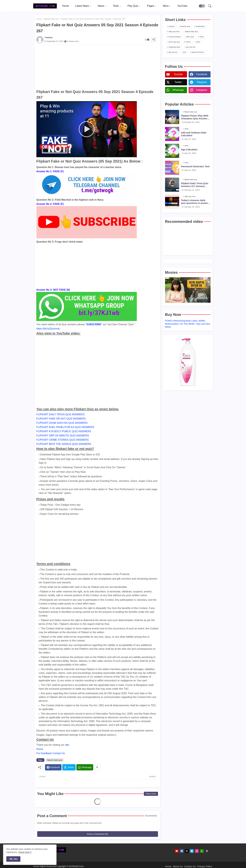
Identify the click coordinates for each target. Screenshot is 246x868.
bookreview (200, 26)
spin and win (191, 47)
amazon (172, 26)
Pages (151, 6)
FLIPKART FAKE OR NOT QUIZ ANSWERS (61, 419)
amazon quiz (185, 26)
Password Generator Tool (195, 166)
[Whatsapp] (85, 767)
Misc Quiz (190, 37)
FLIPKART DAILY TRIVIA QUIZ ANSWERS (60, 414)
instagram (202, 90)
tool (184, 52)
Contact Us (190, 866)
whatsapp (178, 90)
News (101, 6)
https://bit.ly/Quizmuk (48, 329)
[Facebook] (53, 767)
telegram (202, 82)
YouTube (182, 6)
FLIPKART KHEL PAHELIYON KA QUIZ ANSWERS (65, 427)
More (166, 6)
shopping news (174, 47)
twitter (178, 82)
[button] (202, 6)
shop (198, 42)
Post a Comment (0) (97, 834)
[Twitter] (69, 767)
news (202, 37)
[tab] (66, 6)
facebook (202, 74)
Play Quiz (133, 6)
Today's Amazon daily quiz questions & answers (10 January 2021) (195, 202)
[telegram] (192, 851)
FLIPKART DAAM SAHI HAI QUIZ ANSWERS (62, 423)
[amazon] (207, 851)
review (188, 42)
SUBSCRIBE (94, 324)
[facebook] (182, 851)
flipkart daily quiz (51, 19)
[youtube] (177, 851)
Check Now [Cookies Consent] (24, 852)
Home (66, 6)
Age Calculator (189, 149)
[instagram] (197, 851)
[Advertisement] (98, 67)
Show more (151, 794)
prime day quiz (174, 42)
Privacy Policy (205, 866)
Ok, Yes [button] (13, 859)
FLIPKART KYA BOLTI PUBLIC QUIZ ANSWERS (64, 431)
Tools (116, 6)
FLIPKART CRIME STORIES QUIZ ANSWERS (63, 440)
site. (67, 745)
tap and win (173, 52)
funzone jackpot (175, 37)
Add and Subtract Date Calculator (194, 134)
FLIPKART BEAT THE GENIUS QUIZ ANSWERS (64, 444)
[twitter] (187, 851)
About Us (178, 866)
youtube (178, 74)
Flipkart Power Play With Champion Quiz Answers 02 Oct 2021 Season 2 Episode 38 (195, 117)
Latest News (82, 6)
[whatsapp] (202, 851)
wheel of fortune (198, 52)
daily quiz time (174, 31)
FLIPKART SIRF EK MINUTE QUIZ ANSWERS (63, 436)
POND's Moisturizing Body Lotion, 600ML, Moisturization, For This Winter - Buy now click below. (188, 324)
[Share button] (97, 767)
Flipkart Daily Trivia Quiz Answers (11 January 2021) (195, 185)
